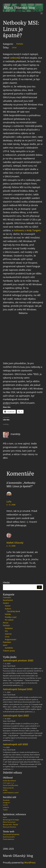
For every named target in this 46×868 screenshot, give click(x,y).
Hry (6, 631)
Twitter (5, 810)
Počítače (20, 44)
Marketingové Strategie (11, 820)
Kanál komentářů (9, 837)
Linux (14, 47)
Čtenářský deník (13, 611)
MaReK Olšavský (15, 543)
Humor (8, 606)
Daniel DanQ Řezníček (10, 785)
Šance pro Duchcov (10, 827)
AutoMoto (9, 648)
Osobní (6, 603)
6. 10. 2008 (11, 505)
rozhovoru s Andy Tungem (27, 230)
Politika (8, 614)
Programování (11, 639)
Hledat (6, 582)
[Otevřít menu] (42, 13)
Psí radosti (9, 620)
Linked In (6, 807)
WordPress (30, 863)
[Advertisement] (23, 338)
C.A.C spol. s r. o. (9, 783)
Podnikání (7, 642)
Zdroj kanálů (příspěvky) (11, 834)
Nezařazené (8, 600)
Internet (8, 634)
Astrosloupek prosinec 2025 (18, 661)
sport (5, 645)
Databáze (9, 628)
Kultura (8, 609)
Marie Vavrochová (9, 822)
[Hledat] (39, 587)
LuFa (9, 501)
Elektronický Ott (8, 788)
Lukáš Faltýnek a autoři (11, 793)
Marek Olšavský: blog (19, 8)
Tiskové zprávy (9, 651)
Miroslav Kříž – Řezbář (10, 825)
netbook (14, 58)
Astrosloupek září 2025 (15, 744)
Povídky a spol (11, 617)
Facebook (6, 800)
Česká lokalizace (9, 839)
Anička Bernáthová (9, 781)
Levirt (5, 817)
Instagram (6, 803)
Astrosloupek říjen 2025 (16, 716)
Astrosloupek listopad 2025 (18, 689)
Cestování (7, 597)
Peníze (6, 623)
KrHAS (5, 790)
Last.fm (5, 805)
